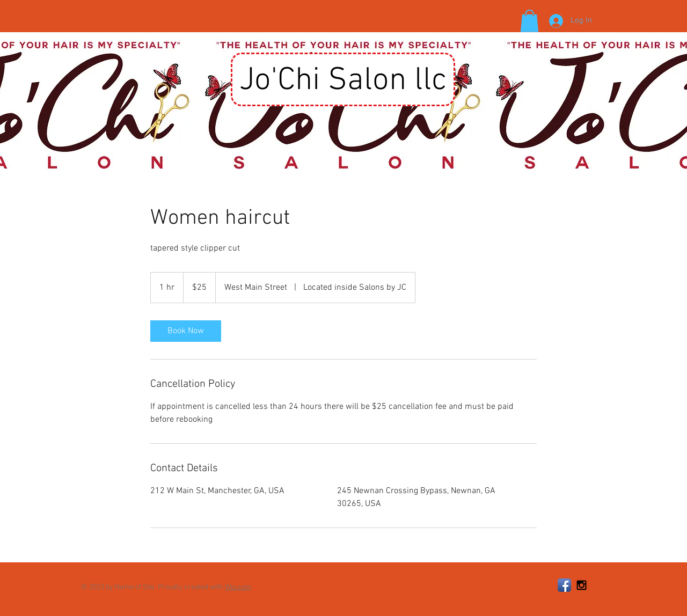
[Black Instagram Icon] (582, 585)
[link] (186, 331)
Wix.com (238, 587)
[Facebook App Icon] (564, 585)
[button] (529, 21)
